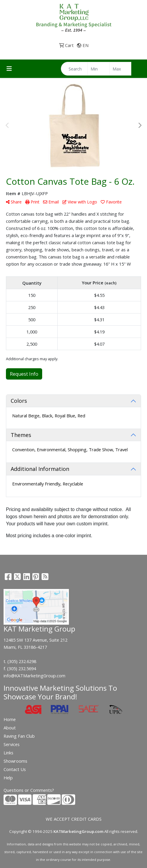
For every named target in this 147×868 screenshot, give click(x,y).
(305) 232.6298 (22, 661)
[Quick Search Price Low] (98, 69)
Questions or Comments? (29, 790)
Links (8, 753)
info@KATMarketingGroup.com (34, 676)
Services (12, 744)
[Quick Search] (74, 69)
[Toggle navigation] (9, 69)
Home (10, 719)
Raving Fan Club (19, 736)
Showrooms (15, 761)
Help (8, 778)
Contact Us (15, 769)
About (10, 728)
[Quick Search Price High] (120, 69)
